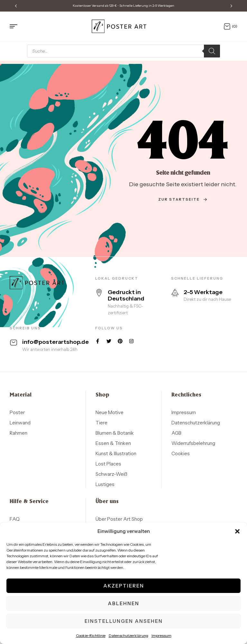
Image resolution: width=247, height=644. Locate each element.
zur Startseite (183, 199)
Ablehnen (123, 603)
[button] (237, 531)
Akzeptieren (124, 586)
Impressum (161, 635)
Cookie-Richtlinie (91, 635)
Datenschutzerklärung (128, 635)
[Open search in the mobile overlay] (123, 51)
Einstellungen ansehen (124, 621)
